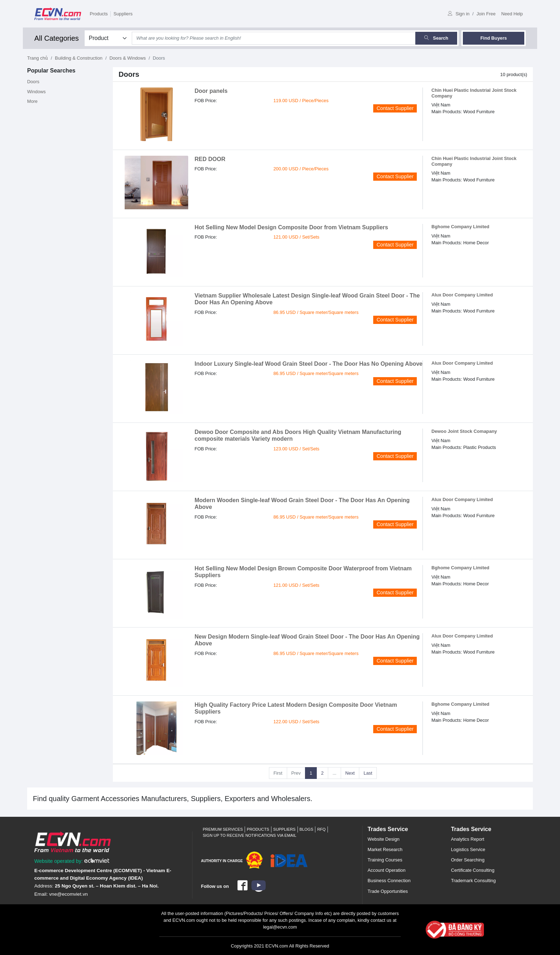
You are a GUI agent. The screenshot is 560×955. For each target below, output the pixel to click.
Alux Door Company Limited (462, 295)
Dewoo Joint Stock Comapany (464, 431)
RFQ (321, 829)
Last (368, 773)
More (32, 101)
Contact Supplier (395, 108)
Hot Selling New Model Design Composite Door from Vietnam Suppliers (291, 227)
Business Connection (389, 881)
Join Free (486, 14)
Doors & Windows (127, 58)
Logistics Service (468, 849)
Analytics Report (468, 839)
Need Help (512, 14)
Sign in (459, 14)
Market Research (385, 849)
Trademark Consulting (473, 881)
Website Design (383, 839)
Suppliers (123, 14)
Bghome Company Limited (460, 227)
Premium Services (223, 829)
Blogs (307, 829)
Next (350, 773)
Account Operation (386, 870)
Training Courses (385, 860)
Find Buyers (494, 38)
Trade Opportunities (388, 891)
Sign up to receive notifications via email (250, 835)
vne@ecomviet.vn (69, 894)
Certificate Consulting (473, 870)
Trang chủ (37, 58)
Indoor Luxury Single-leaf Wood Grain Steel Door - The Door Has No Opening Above (309, 364)
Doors (33, 82)
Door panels (211, 91)
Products (99, 14)
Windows (36, 92)
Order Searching (468, 860)
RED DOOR (210, 159)
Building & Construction (79, 58)
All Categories (57, 38)
